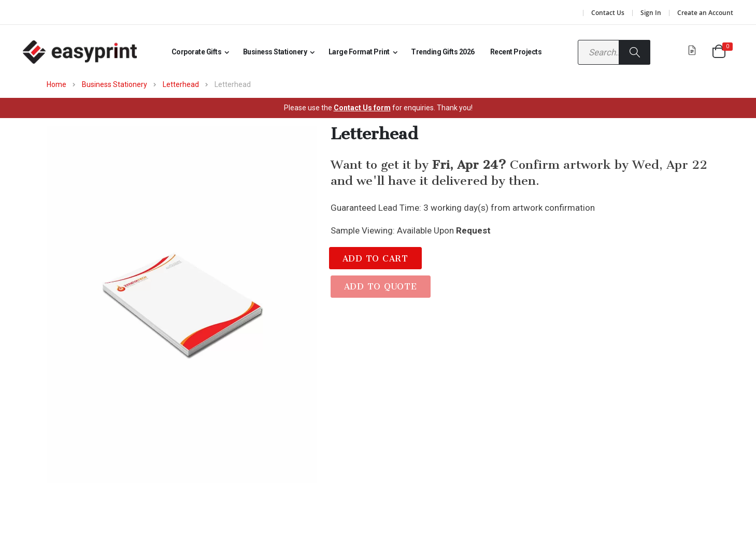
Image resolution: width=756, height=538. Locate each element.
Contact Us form (362, 108)
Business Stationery (115, 84)
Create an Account (705, 13)
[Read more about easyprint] (80, 52)
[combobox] (614, 52)
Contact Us (608, 13)
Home (56, 84)
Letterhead (181, 84)
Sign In (651, 13)
